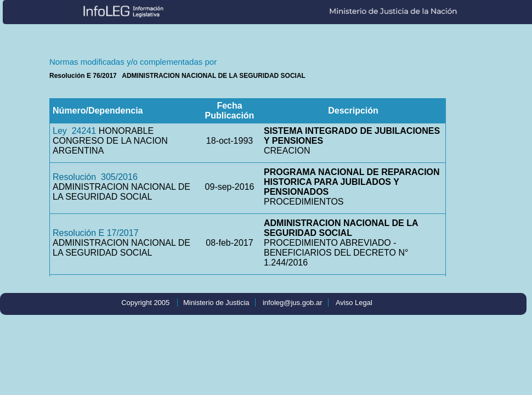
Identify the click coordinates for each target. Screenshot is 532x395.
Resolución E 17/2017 (96, 233)
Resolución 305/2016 (95, 177)
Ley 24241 (74, 131)
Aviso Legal (354, 303)
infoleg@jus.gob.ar (293, 303)
